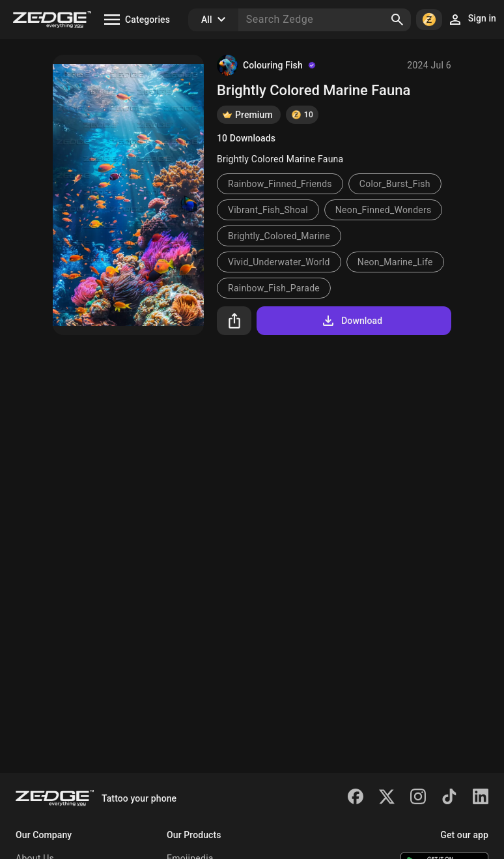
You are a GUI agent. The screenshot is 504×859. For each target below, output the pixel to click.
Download (351, 321)
